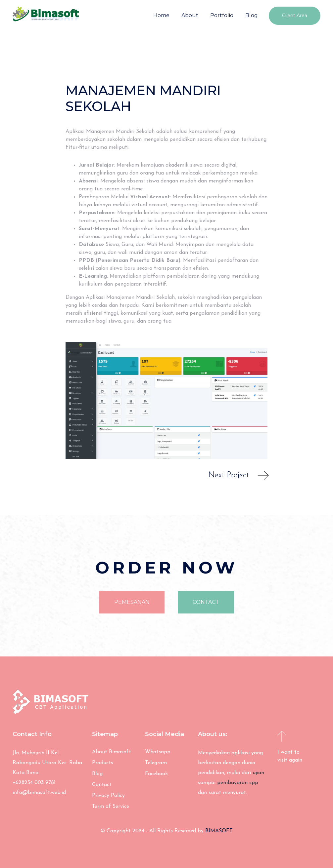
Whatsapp (158, 752)
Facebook (156, 774)
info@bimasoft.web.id (39, 793)
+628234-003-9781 (34, 783)
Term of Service (111, 807)
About (190, 15)
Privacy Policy (108, 796)
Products (103, 763)
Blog (252, 15)
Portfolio (222, 15)
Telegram (156, 763)
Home (161, 15)
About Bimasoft (112, 752)
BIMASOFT (219, 831)
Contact (102, 785)
